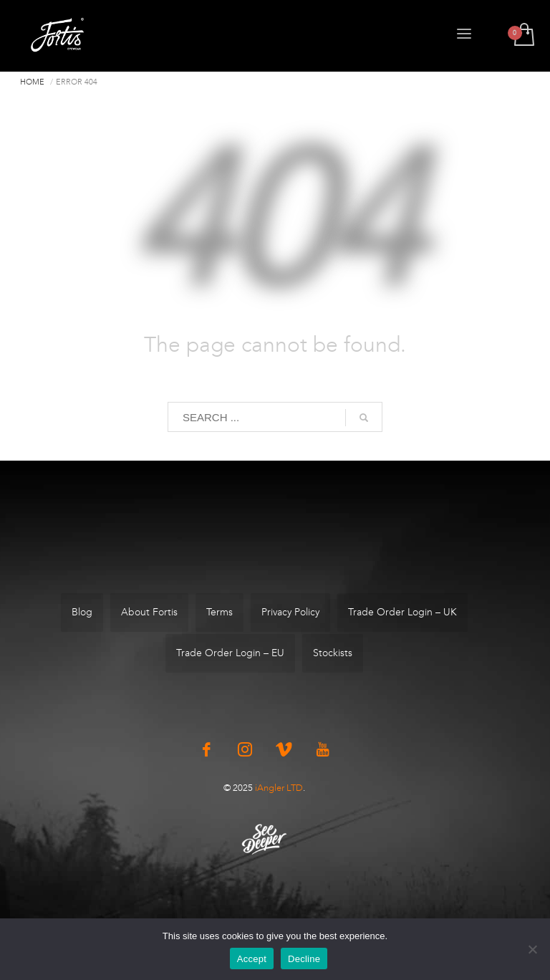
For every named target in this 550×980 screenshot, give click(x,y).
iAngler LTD (279, 788)
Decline (304, 959)
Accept (252, 959)
